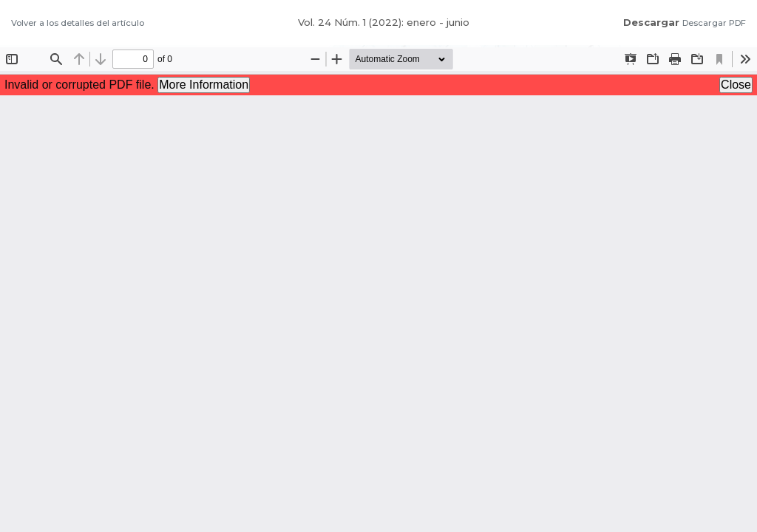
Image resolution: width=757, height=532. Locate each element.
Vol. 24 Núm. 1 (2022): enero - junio (384, 22)
